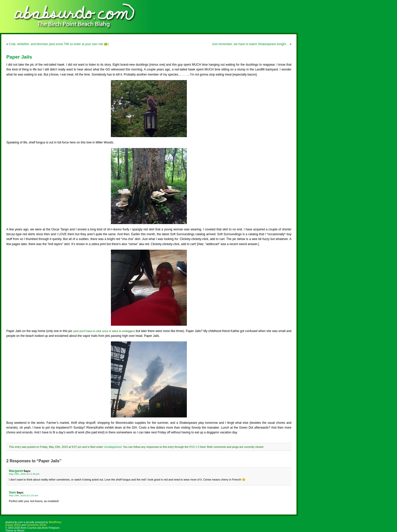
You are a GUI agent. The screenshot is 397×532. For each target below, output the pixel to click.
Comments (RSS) (36, 525)
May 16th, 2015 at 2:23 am (24, 495)
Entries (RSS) (13, 525)
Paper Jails (19, 57)
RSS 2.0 (194, 447)
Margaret (16, 471)
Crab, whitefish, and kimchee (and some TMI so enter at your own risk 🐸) (59, 44)
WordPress (55, 522)
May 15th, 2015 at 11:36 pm (24, 474)
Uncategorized (113, 447)
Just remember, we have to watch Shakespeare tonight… (250, 44)
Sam (12, 492)
